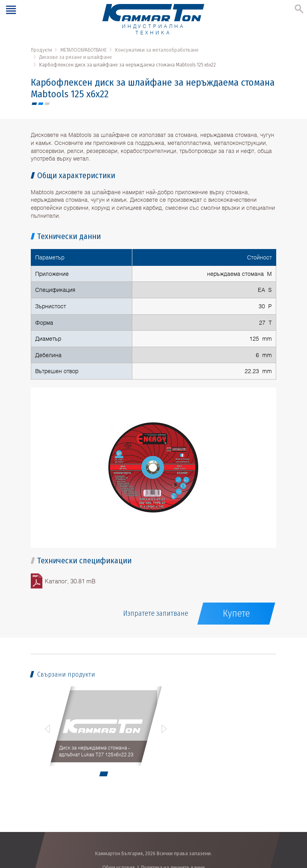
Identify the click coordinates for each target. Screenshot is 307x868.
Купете (236, 613)
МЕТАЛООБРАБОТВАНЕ (84, 50)
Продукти (41, 50)
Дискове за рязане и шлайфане (76, 57)
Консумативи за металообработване (157, 50)
